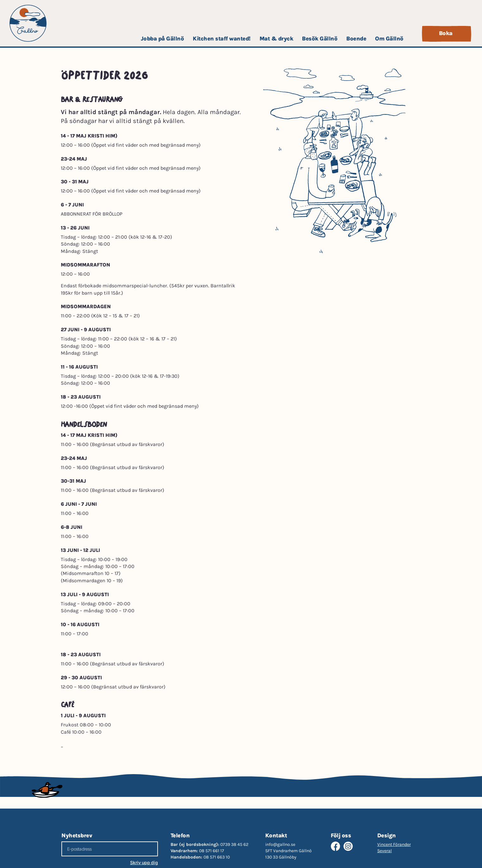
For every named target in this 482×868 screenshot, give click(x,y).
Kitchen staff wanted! (222, 39)
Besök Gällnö (320, 39)
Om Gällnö (389, 39)
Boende (356, 39)
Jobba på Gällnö (163, 39)
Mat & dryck (276, 39)
